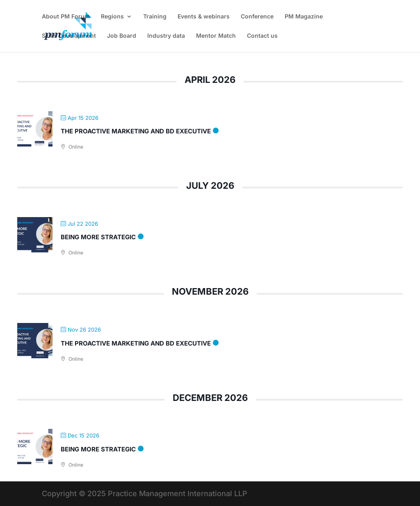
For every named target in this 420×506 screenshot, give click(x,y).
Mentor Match (216, 36)
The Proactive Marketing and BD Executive (136, 131)
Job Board (122, 36)
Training (155, 17)
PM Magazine (304, 17)
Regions (112, 17)
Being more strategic (98, 237)
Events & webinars (204, 17)
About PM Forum (66, 17)
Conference (257, 17)
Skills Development (69, 36)
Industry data (166, 36)
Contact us (262, 36)
